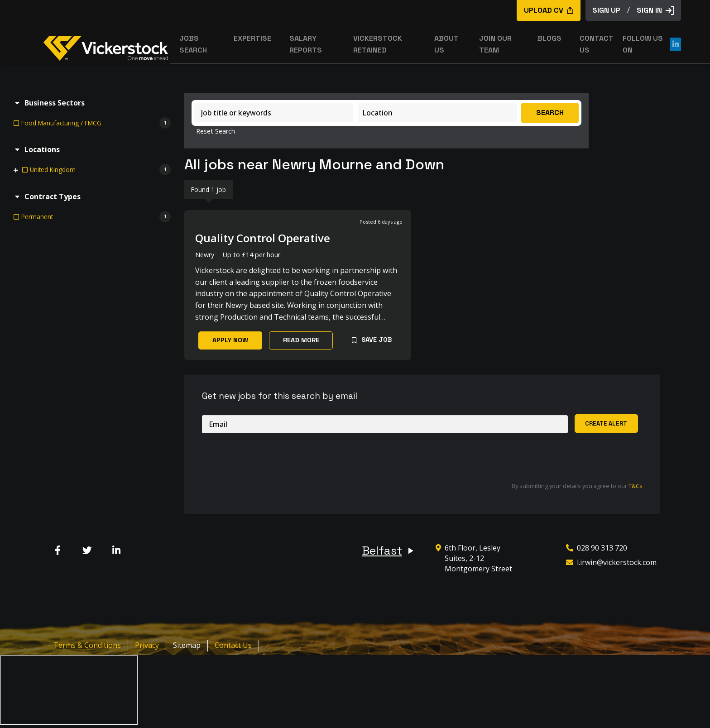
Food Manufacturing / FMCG (61, 123)
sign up (606, 10)
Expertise (252, 38)
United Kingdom (53, 170)
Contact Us (233, 645)
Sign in (655, 10)
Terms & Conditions (87, 645)
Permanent (37, 217)
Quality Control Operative (263, 238)
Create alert (606, 424)
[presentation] (271, 458)
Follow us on (652, 44)
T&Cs (636, 486)
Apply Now (230, 340)
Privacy (147, 645)
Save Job (377, 340)
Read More (301, 340)
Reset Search (216, 131)
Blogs (549, 38)
